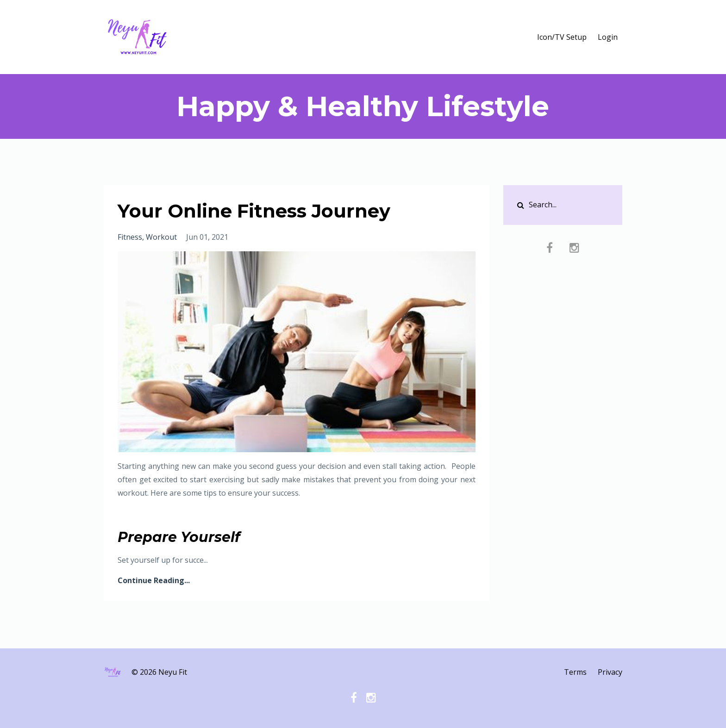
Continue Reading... (154, 580)
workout (161, 237)
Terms (575, 672)
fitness (130, 237)
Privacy (610, 672)
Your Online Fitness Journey (254, 211)
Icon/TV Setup (562, 37)
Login (608, 37)
